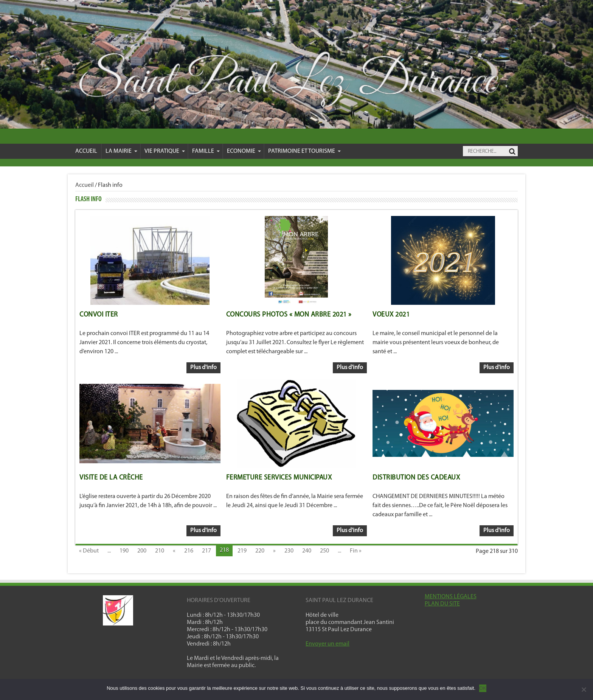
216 (189, 551)
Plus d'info (203, 368)
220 (260, 551)
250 (324, 551)
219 (242, 551)
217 (206, 551)
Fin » (356, 551)
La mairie (121, 151)
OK (483, 688)
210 (160, 551)
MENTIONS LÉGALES (451, 597)
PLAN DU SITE (442, 604)
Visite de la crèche (111, 478)
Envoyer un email (328, 644)
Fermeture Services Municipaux (279, 478)
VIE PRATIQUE (165, 151)
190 (124, 551)
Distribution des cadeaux (416, 478)
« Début (89, 551)
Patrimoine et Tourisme (304, 151)
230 (289, 551)
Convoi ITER (99, 315)
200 (142, 551)
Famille (206, 151)
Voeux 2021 (391, 315)
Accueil (86, 151)
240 (307, 551)
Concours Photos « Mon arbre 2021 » (289, 315)
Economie (244, 151)
